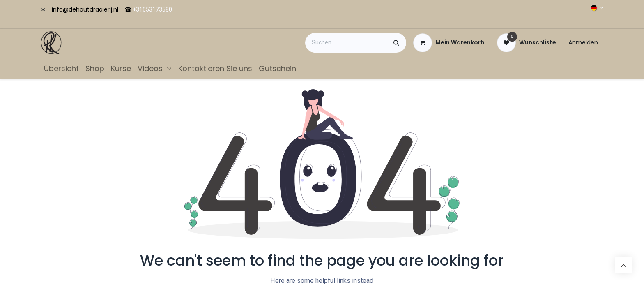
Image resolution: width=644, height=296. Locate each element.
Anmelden (583, 42)
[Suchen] (396, 43)
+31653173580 (152, 9)
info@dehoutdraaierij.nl (85, 9)
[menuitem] (61, 68)
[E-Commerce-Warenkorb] (449, 43)
